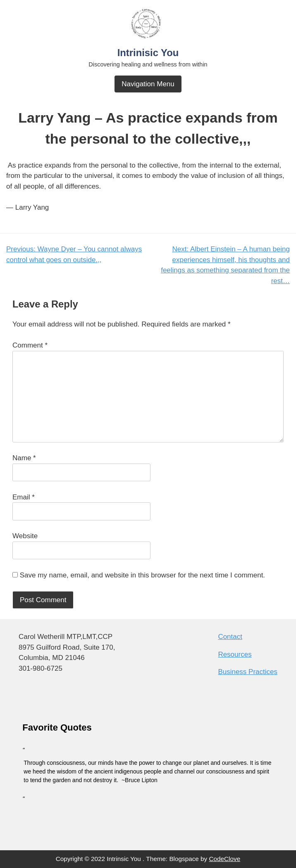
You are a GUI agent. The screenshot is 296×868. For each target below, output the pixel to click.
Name (24, 458)
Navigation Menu (148, 84)
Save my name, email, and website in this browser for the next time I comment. (142, 575)
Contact (230, 637)
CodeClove (225, 859)
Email (24, 497)
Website (25, 536)
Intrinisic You (148, 53)
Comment (30, 345)
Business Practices (248, 672)
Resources (235, 654)
